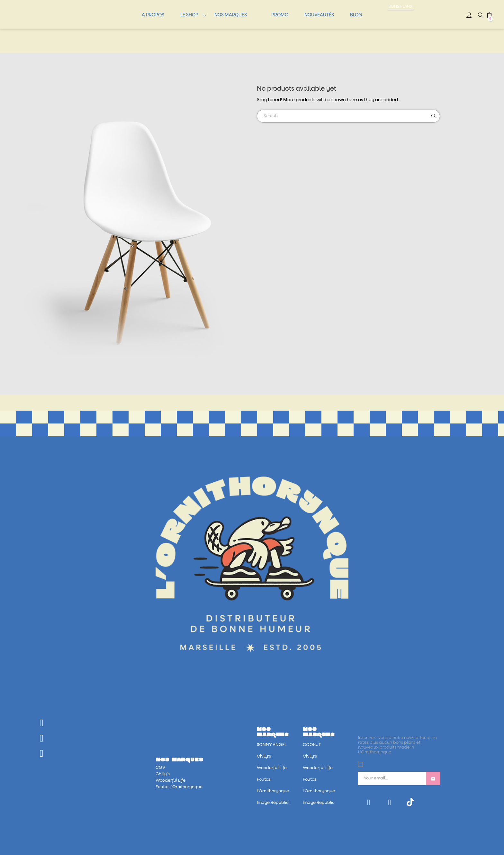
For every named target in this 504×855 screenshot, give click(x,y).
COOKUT (312, 745)
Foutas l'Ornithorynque (179, 787)
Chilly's (163, 774)
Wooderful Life (171, 781)
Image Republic (273, 803)
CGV (160, 768)
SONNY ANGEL (272, 745)
